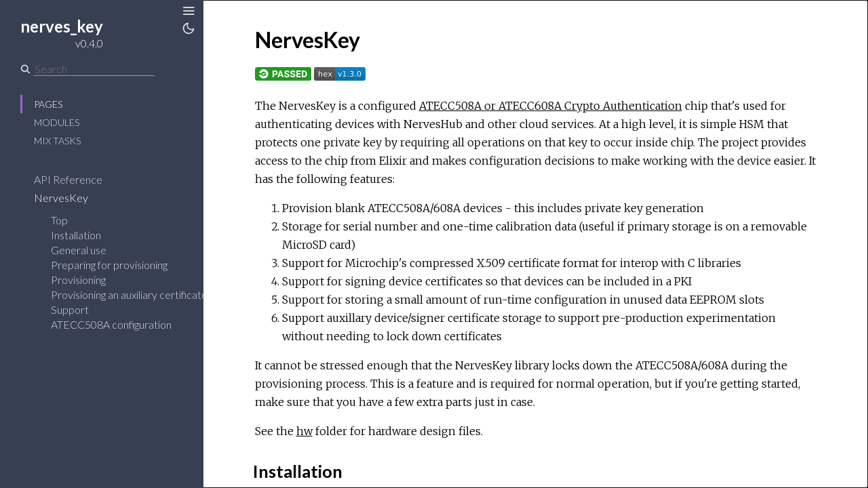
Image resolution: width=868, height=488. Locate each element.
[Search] (94, 69)
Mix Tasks (57, 141)
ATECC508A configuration (111, 324)
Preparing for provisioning (109, 265)
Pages (48, 104)
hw (304, 431)
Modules (57, 122)
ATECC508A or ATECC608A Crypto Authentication (551, 106)
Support (70, 309)
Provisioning (78, 280)
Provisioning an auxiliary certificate (129, 294)
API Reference (77, 179)
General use (79, 250)
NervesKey (70, 198)
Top (59, 220)
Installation (76, 235)
